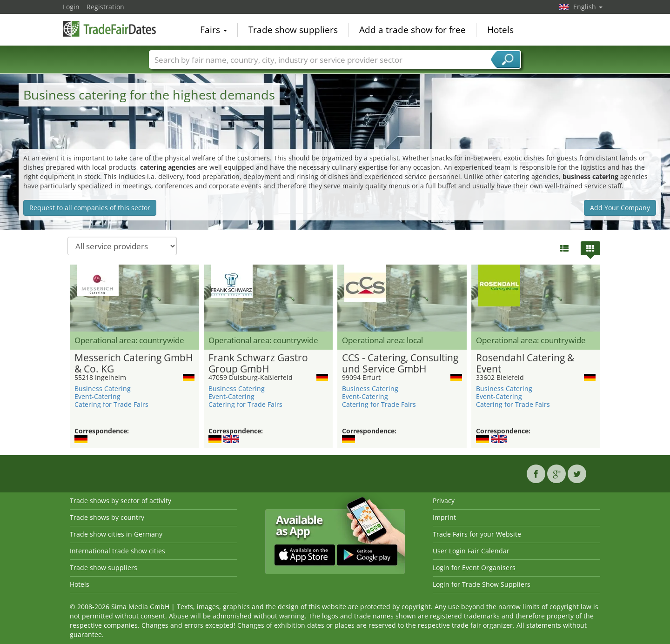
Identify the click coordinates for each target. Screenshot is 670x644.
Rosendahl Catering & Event (525, 364)
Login (71, 7)
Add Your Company (620, 208)
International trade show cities (117, 551)
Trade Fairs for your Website (477, 534)
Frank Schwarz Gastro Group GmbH (258, 364)
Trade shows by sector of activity (121, 501)
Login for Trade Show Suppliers (482, 584)
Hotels (500, 30)
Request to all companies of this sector (90, 208)
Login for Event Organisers (474, 568)
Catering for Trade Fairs (111, 404)
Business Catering (103, 388)
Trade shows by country (107, 517)
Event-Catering (97, 396)
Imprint (444, 517)
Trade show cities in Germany (116, 534)
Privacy (444, 501)
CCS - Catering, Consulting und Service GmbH (400, 364)
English (588, 7)
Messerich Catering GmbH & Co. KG (134, 364)
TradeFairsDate (109, 29)
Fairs (214, 30)
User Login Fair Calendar (471, 551)
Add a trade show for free (412, 30)
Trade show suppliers (293, 30)
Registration (105, 7)
